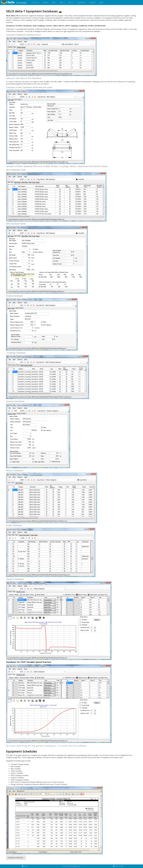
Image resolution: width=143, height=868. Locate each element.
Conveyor (35, 2)
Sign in (101, 2)
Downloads (81, 2)
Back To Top (118, 866)
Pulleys (45, 2)
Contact (92, 2)
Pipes (62, 2)
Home (25, 866)
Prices (71, 2)
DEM (54, 2)
